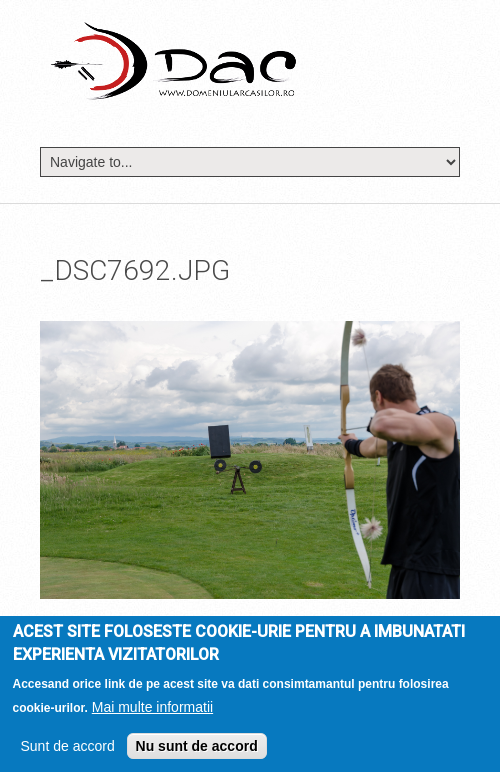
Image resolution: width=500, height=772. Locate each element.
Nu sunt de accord (197, 750)
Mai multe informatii (152, 711)
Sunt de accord (68, 750)
